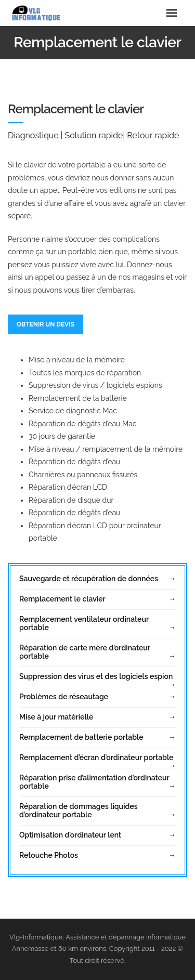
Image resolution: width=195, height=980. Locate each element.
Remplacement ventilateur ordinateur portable (84, 623)
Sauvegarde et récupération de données (89, 579)
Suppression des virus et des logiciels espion (96, 676)
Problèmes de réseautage (64, 697)
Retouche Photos (49, 855)
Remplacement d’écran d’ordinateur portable (96, 757)
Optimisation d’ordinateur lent (70, 835)
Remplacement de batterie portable (81, 737)
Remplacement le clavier (62, 599)
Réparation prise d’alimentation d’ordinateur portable (94, 782)
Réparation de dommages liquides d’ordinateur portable (79, 811)
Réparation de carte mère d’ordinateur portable (85, 652)
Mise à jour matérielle (56, 717)
